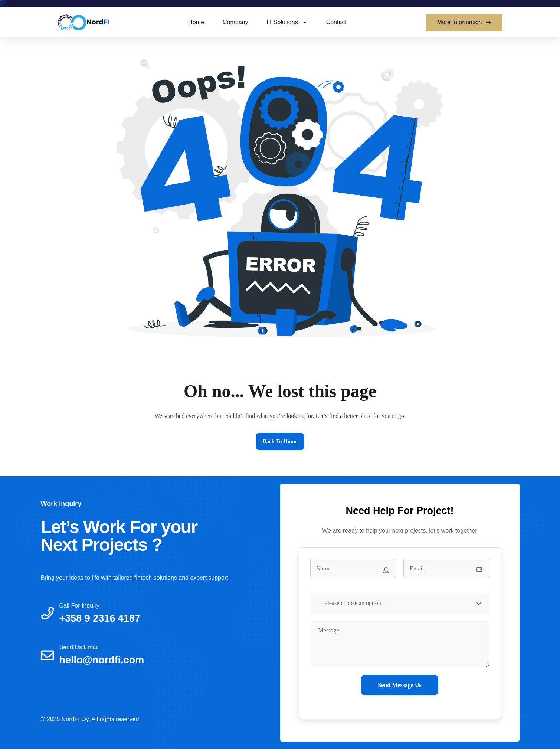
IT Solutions (287, 22)
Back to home (280, 441)
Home (196, 22)
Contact (336, 22)
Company (235, 22)
